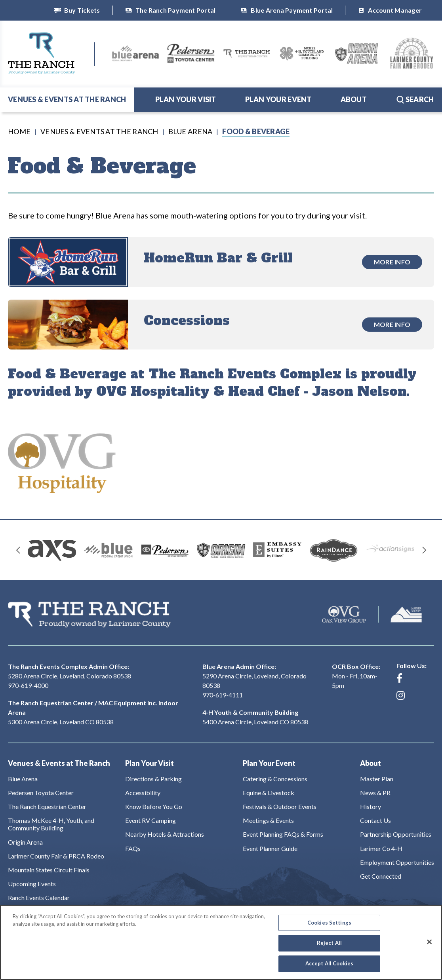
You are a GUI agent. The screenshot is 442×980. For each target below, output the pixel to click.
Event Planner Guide (270, 848)
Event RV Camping (151, 820)
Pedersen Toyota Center (41, 793)
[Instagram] (401, 695)
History (371, 806)
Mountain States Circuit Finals (49, 870)
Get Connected (381, 876)
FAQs (133, 848)
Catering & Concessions (275, 779)
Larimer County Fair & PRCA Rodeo (56, 856)
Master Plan (377, 779)
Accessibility (143, 793)
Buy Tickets (77, 10)
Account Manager (390, 10)
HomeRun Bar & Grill (218, 258)
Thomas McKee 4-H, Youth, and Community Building (51, 824)
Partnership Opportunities (396, 834)
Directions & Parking (153, 779)
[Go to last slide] (18, 550)
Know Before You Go (154, 806)
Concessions (187, 321)
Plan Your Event (278, 99)
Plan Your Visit (186, 99)
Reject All (329, 948)
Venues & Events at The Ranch (67, 99)
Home (19, 131)
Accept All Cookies (329, 969)
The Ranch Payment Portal (171, 10)
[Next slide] (424, 550)
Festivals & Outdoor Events (280, 806)
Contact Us (375, 820)
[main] (221, 315)
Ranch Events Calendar (39, 897)
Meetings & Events (268, 820)
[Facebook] (399, 678)
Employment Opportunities (397, 862)
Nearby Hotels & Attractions (165, 834)
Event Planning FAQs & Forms (283, 834)
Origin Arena (25, 842)
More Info (392, 262)
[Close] (429, 947)
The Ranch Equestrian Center (47, 806)
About (354, 99)
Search (415, 99)
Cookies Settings (329, 928)
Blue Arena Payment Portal (287, 10)
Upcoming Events (32, 884)
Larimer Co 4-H (381, 848)
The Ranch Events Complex (42, 53)
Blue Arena (191, 131)
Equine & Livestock (269, 793)
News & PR (375, 793)
